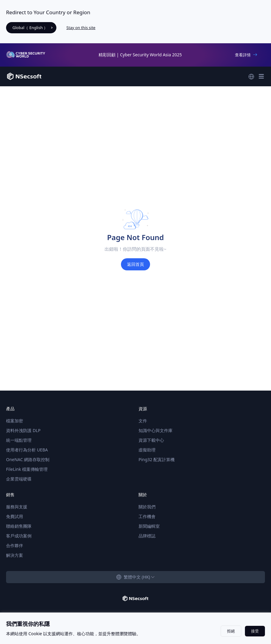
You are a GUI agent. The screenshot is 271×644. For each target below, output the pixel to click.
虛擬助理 (147, 450)
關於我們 (147, 507)
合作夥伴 (15, 545)
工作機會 (147, 516)
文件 (143, 421)
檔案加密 (15, 421)
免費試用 (15, 516)
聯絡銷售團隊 (19, 526)
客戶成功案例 (19, 536)
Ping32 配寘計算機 (157, 459)
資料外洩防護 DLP (23, 430)
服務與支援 (17, 507)
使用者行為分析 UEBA (27, 450)
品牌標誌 (147, 536)
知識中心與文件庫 (156, 430)
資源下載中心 (151, 440)
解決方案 (15, 555)
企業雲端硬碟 (19, 479)
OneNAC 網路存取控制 (28, 459)
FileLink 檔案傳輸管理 (27, 469)
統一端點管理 (19, 440)
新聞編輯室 (149, 526)
